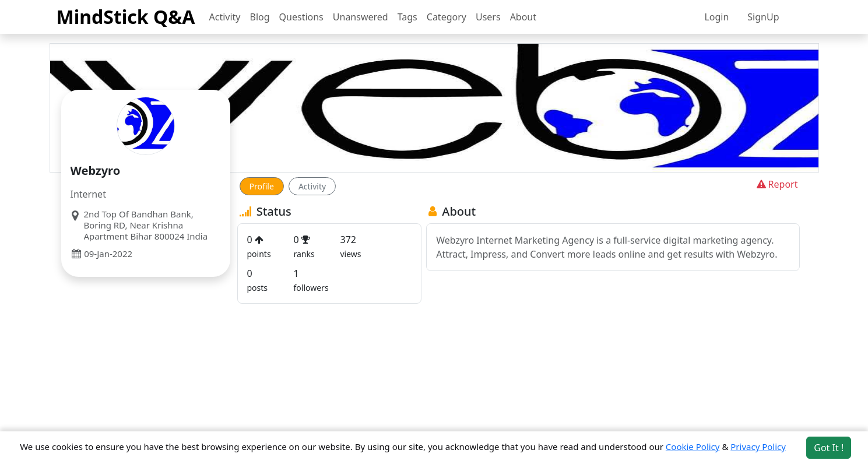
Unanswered (361, 17)
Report (776, 184)
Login (716, 17)
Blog (260, 17)
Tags (407, 17)
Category (447, 17)
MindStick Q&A (126, 17)
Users (488, 17)
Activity (225, 17)
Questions (301, 17)
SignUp (763, 17)
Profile (262, 186)
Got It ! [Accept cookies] (829, 448)
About (523, 17)
